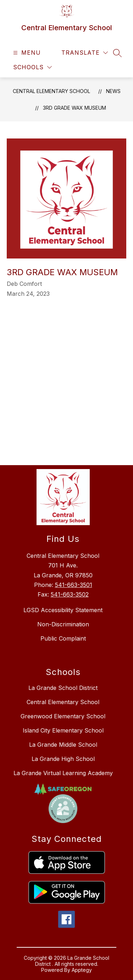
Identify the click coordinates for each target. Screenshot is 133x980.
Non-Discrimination (63, 624)
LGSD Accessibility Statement (63, 610)
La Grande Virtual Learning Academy (63, 773)
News (113, 91)
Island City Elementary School (63, 730)
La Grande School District (63, 688)
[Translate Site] (85, 53)
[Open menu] (26, 53)
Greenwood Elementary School (63, 716)
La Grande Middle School (63, 745)
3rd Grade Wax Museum (74, 108)
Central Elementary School (51, 91)
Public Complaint (63, 638)
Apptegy (82, 970)
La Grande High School (63, 759)
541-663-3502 (70, 594)
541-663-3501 (74, 585)
